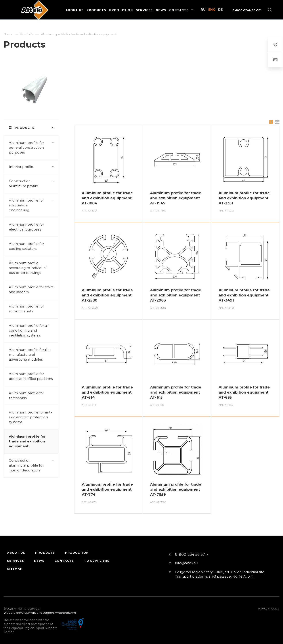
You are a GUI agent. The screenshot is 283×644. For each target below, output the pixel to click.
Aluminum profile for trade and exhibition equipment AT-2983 (176, 295)
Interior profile (34, 167)
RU (203, 10)
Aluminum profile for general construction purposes (34, 148)
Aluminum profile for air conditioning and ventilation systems (29, 330)
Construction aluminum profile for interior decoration (34, 465)
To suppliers (97, 561)
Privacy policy (269, 609)
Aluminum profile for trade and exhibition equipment (27, 441)
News (39, 561)
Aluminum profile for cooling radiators (26, 246)
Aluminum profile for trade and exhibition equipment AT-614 (107, 392)
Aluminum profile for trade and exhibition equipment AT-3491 (244, 295)
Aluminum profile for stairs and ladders (31, 289)
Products (45, 553)
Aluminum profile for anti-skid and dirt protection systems (31, 417)
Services (15, 561)
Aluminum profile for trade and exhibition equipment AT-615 (176, 392)
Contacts (64, 561)
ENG (212, 10)
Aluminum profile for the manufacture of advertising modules (30, 355)
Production (77, 553)
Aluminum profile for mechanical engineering (34, 205)
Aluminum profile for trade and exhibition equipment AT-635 (244, 392)
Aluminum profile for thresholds (26, 395)
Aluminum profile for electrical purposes (26, 227)
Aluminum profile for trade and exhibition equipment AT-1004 (107, 198)
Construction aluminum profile (34, 184)
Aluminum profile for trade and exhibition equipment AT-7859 (176, 489)
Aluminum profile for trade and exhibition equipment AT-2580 (107, 295)
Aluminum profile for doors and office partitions (31, 376)
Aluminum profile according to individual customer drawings (28, 268)
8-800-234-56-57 (247, 10)
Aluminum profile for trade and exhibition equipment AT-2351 (244, 198)
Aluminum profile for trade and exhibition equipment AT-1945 (176, 198)
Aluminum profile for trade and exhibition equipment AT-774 (107, 489)
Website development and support (29, 613)
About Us (16, 553)
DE (220, 10)
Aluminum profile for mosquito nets (26, 309)
